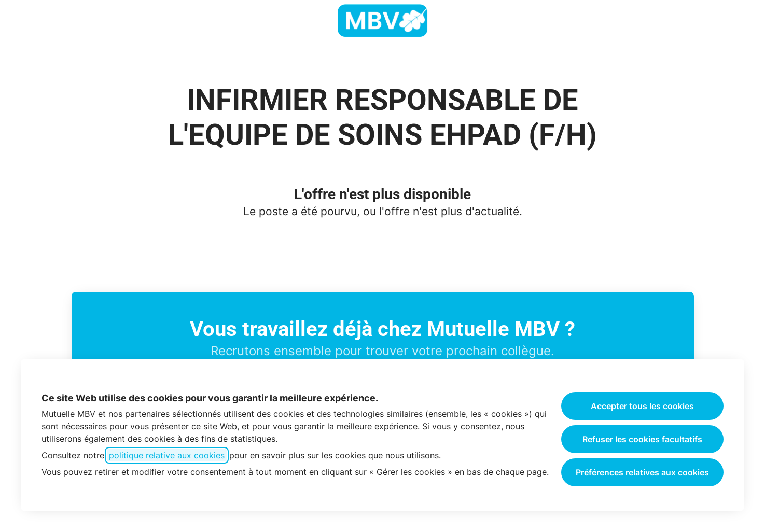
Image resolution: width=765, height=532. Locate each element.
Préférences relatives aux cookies (642, 472)
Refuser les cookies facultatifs (642, 439)
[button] (744, 21)
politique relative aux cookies (167, 455)
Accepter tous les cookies (642, 406)
